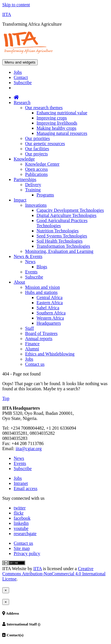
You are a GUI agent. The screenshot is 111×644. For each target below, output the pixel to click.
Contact (21, 77)
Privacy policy (27, 553)
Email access (26, 488)
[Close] (6, 590)
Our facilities (37, 149)
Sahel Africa (48, 308)
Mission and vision (43, 287)
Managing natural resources (62, 133)
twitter (20, 508)
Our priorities (38, 138)
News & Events (28, 256)
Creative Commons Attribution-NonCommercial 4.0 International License (54, 574)
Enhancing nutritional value (62, 113)
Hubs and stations (41, 292)
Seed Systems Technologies (62, 236)
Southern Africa (51, 313)
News (30, 262)
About (19, 282)
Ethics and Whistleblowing (50, 354)
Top (6, 398)
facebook (22, 518)
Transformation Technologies (63, 246)
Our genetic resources (45, 144)
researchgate (25, 534)
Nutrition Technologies (57, 231)
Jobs (18, 72)
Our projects (37, 154)
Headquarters (49, 323)
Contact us (35, 364)
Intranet (21, 483)
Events (31, 272)
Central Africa (50, 297)
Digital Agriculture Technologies (66, 215)
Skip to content (16, 5)
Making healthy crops (56, 128)
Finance (32, 344)
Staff (30, 328)
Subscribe (23, 83)
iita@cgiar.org (29, 449)
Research (22, 102)
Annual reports (39, 339)
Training (33, 190)
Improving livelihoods (57, 123)
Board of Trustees (41, 333)
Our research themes (44, 108)
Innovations (36, 205)
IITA (7, 14)
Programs (45, 195)
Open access (37, 169)
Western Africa (50, 318)
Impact (20, 200)
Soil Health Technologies (59, 241)
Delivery (33, 185)
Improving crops (52, 118)
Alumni (32, 349)
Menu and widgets (20, 62)
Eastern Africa (50, 303)
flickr (19, 513)
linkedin (21, 523)
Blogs (42, 267)
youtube (21, 528)
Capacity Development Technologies (70, 210)
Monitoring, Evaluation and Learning (59, 251)
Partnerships (25, 179)
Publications (36, 174)
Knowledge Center (42, 164)
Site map (22, 548)
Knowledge (24, 159)
